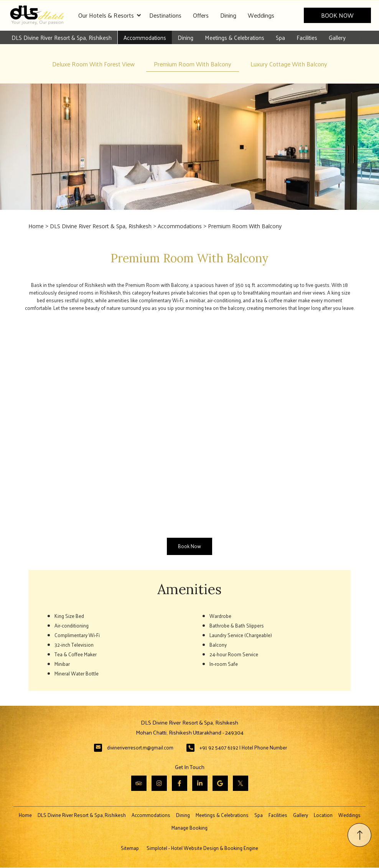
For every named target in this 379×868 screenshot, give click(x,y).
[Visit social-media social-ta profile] (139, 784)
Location (323, 815)
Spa (280, 37)
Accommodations (144, 37)
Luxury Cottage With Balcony (289, 64)
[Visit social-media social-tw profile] (241, 784)
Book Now (338, 15)
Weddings (261, 15)
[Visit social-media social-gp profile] (220, 784)
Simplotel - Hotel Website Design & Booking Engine (202, 848)
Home (36, 226)
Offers (201, 15)
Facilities (306, 37)
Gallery (337, 37)
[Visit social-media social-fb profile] (180, 784)
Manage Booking (189, 828)
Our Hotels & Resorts (110, 15)
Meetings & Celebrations (234, 37)
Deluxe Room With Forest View (93, 64)
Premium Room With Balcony (193, 64)
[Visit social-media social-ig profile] (159, 784)
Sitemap (130, 848)
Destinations (165, 15)
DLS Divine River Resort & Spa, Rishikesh (61, 37)
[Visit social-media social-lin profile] (200, 784)
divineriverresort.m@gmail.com (140, 748)
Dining (228, 15)
